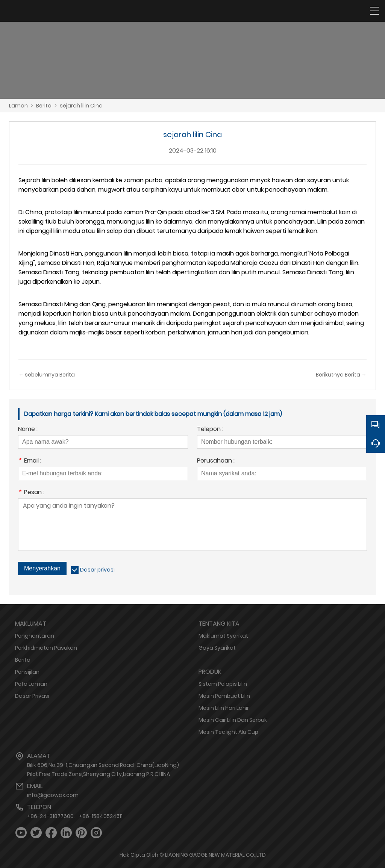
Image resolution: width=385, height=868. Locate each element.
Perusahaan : (216, 461)
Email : (30, 461)
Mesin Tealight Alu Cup (228, 732)
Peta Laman (31, 684)
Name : (28, 430)
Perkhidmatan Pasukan (46, 648)
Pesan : (31, 493)
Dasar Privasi (32, 696)
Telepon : (210, 430)
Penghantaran (35, 636)
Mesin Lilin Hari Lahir (224, 708)
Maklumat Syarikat (223, 636)
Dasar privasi (97, 570)
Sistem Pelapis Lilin (223, 684)
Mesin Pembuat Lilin (224, 696)
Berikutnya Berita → (341, 375)
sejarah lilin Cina (81, 106)
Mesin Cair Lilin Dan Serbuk (233, 720)
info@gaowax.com (53, 795)
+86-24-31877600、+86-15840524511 (75, 816)
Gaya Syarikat (217, 648)
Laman (18, 106)
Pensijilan (27, 672)
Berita (44, 106)
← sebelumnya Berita (47, 375)
